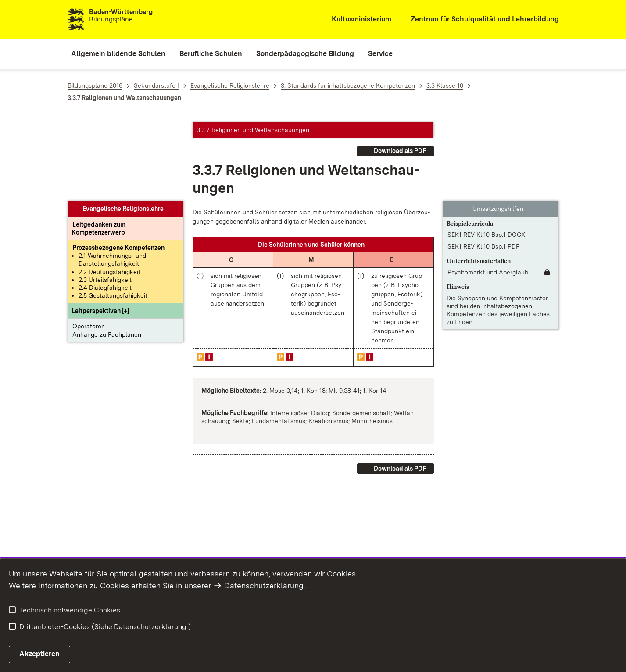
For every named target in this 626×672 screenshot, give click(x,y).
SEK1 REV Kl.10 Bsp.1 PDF (483, 167)
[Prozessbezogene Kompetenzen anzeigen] (118, 169)
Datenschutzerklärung (264, 585)
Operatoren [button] (89, 247)
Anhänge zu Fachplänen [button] (107, 256)
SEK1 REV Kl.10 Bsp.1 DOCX (486, 156)
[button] (100, 232)
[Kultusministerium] (356, 20)
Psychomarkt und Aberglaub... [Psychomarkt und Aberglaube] (490, 193)
